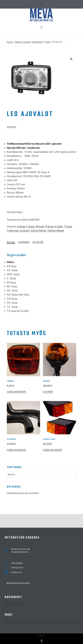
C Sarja (30, 226)
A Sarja (47, 42)
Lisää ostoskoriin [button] (16, 392)
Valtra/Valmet (38, 42)
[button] (41, 4)
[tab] (11, 242)
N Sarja (49, 226)
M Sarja (40, 226)
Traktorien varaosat (23, 42)
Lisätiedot (24, 242)
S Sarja (59, 226)
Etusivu (10, 42)
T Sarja (68, 226)
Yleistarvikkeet (56, 231)
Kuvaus (11, 242)
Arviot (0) (38, 242)
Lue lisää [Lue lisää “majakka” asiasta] (48, 392)
